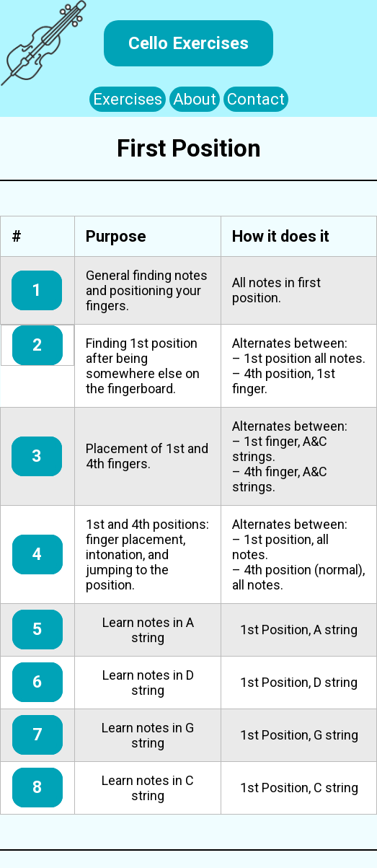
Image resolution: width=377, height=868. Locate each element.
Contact (256, 99)
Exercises (128, 99)
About (195, 99)
